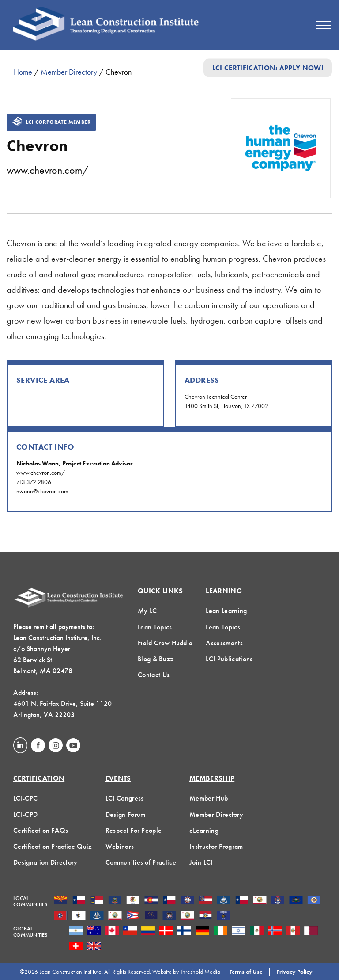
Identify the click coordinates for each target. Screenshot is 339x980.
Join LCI (201, 862)
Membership (212, 778)
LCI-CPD (25, 814)
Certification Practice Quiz (53, 846)
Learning (224, 591)
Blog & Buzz (156, 659)
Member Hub (209, 798)
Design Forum (126, 814)
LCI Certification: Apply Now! (268, 68)
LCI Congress (125, 798)
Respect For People (134, 830)
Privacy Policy (294, 972)
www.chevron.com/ (47, 170)
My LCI (148, 611)
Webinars (120, 846)
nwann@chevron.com (42, 491)
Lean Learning (226, 611)
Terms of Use (246, 972)
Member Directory (69, 72)
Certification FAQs (41, 830)
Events (118, 778)
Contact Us (154, 675)
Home (23, 72)
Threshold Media (200, 972)
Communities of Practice (141, 862)
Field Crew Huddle (165, 643)
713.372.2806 (34, 482)
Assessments (224, 643)
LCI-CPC (25, 798)
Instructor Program (216, 846)
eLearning (204, 830)
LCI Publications (229, 659)
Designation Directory (45, 862)
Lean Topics (155, 627)
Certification (39, 778)
